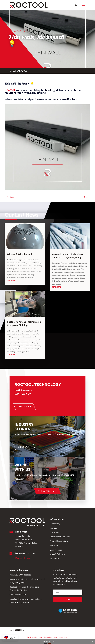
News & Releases (57, 554)
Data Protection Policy (60, 537)
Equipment (54, 559)
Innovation (18, 31)
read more (11, 281)
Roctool (10, 90)
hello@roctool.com (25, 553)
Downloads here (23, 558)
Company (54, 528)
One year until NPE (18, 595)
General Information (59, 541)
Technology (55, 524)
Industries (54, 546)
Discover (24, 407)
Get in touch (46, 491)
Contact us (54, 532)
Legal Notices (56, 550)
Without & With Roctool (19, 254)
